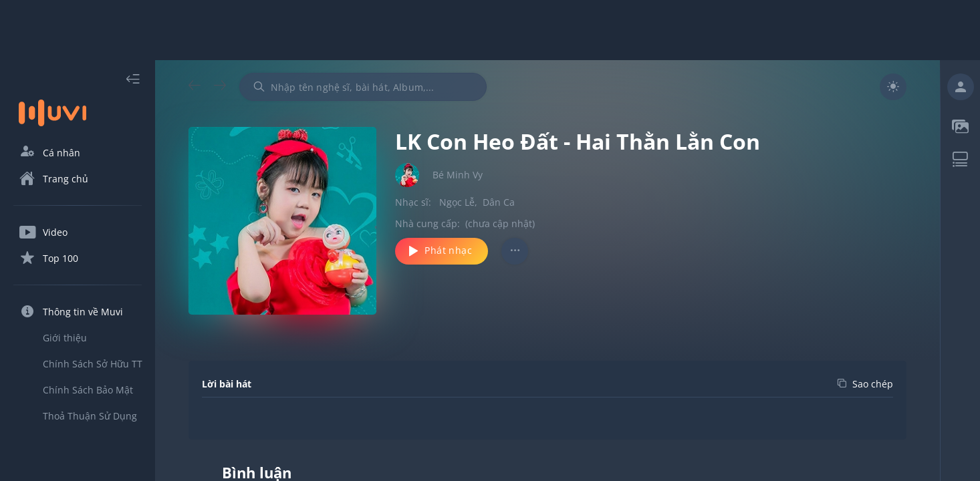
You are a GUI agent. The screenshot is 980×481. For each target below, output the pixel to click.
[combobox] (363, 87)
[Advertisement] (490, 30)
